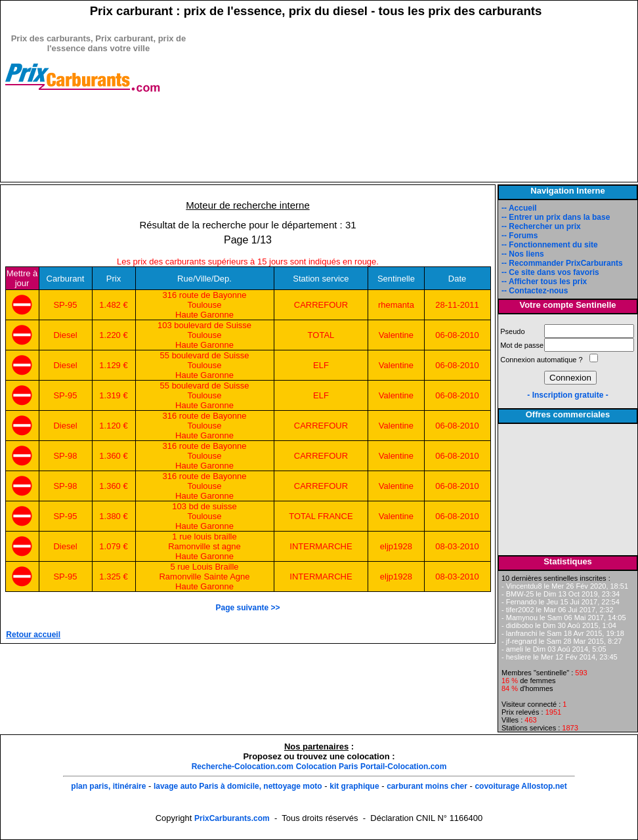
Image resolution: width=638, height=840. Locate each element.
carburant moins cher (427, 786)
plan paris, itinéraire (108, 786)
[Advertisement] (98, 162)
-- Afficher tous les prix (544, 282)
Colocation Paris (327, 766)
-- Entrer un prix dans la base (556, 217)
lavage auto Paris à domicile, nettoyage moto (238, 786)
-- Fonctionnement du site (550, 245)
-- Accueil (519, 208)
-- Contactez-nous (535, 291)
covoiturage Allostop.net (521, 786)
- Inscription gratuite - (567, 395)
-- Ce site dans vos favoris (550, 272)
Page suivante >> (247, 608)
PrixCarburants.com (232, 818)
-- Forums (520, 236)
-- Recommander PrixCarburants (562, 263)
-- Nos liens (523, 254)
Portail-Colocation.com (403, 766)
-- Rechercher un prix (541, 226)
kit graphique (354, 786)
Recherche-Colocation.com (243, 766)
